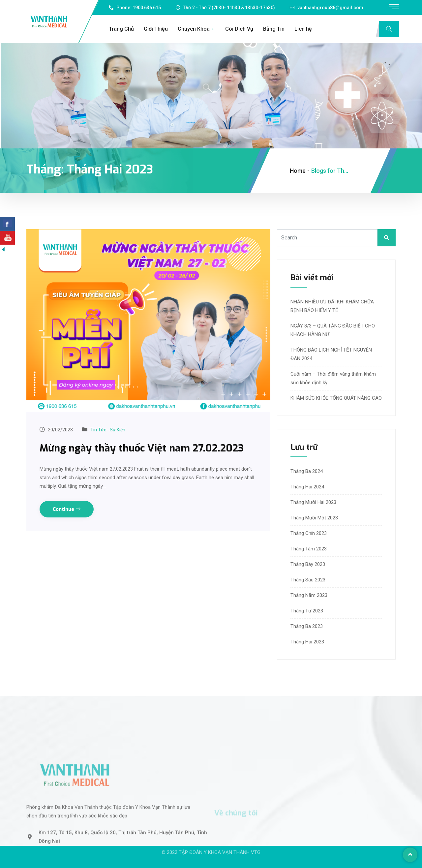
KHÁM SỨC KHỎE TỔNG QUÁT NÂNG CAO (336, 398)
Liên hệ (303, 29)
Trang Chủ (121, 29)
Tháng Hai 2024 (307, 487)
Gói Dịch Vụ (239, 29)
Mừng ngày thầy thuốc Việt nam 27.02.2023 (142, 448)
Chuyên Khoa (196, 29)
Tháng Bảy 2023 (308, 564)
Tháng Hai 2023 (307, 642)
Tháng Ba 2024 (307, 471)
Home (298, 171)
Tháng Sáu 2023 (308, 580)
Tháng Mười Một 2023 (314, 518)
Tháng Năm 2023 (309, 595)
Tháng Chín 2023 (309, 533)
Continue (67, 509)
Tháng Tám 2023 (309, 549)
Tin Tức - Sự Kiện (108, 430)
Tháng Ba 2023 (307, 626)
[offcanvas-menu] (394, 7)
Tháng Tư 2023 (307, 611)
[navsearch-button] (389, 29)
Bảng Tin (274, 29)
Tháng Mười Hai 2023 (313, 502)
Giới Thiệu (156, 29)
